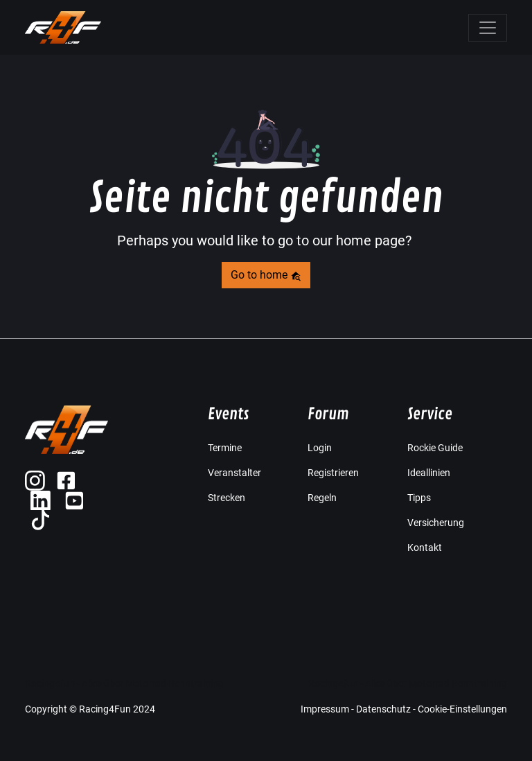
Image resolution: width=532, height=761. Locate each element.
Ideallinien (429, 473)
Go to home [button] (266, 275)
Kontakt (425, 548)
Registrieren (333, 473)
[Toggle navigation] (488, 28)
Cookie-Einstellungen (462, 709)
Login (320, 448)
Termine (225, 448)
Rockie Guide (435, 448)
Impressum (325, 709)
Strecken (227, 498)
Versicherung (436, 523)
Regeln (322, 498)
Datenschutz (383, 709)
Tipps (419, 498)
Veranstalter (234, 473)
